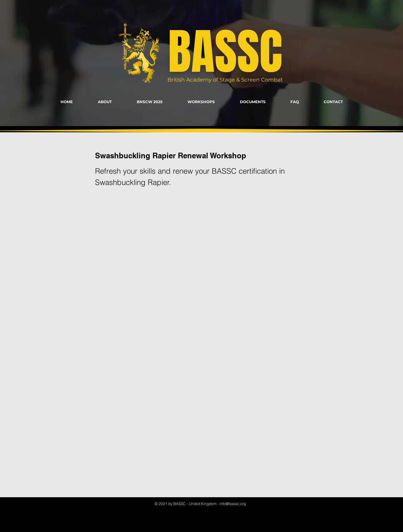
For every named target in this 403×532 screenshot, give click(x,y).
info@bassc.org (233, 504)
